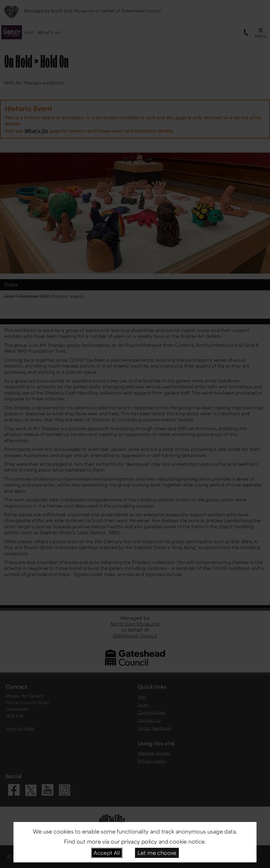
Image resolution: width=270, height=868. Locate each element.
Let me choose (157, 853)
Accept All (107, 853)
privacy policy (139, 841)
